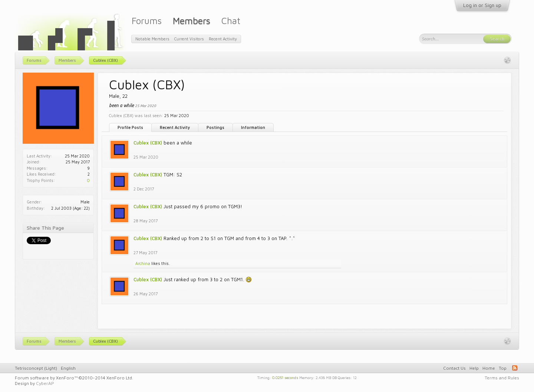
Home (489, 368)
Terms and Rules (502, 378)
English (68, 368)
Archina (143, 263)
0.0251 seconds (285, 377)
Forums (147, 21)
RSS (515, 368)
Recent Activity (175, 127)
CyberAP (45, 383)
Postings (215, 127)
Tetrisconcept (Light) (36, 368)
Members (192, 21)
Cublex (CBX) (148, 143)
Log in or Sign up (482, 5)
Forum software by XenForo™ (74, 378)
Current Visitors (189, 39)
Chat (231, 21)
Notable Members (152, 39)
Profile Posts (130, 127)
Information (253, 127)
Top (503, 368)
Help (474, 368)
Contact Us (454, 368)
